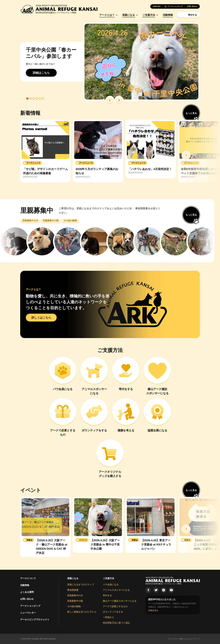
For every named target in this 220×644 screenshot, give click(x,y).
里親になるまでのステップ (81, 585)
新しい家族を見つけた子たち (82, 612)
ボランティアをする (113, 612)
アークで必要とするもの (115, 606)
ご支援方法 (149, 15)
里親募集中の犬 (75, 595)
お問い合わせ (27, 599)
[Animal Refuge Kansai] (59, 9)
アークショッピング (30, 606)
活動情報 (168, 15)
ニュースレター (28, 613)
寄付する (107, 595)
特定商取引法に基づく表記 (116, 623)
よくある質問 (27, 592)
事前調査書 (73, 590)
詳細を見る (153, 610)
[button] (110, 100)
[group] (45, 151)
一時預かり (108, 617)
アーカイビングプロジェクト (35, 620)
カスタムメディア (192, 639)
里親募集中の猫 (75, 601)
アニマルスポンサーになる (116, 590)
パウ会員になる (111, 585)
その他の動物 (74, 606)
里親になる (129, 15)
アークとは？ (107, 15)
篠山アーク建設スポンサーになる (120, 601)
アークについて (28, 578)
